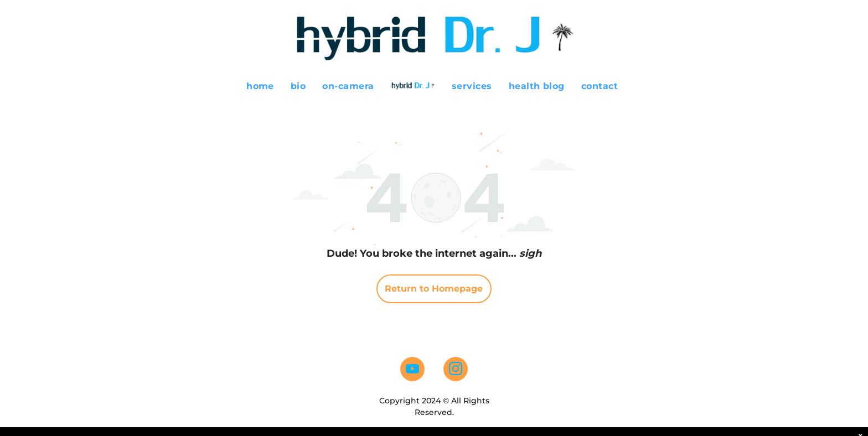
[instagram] (456, 370)
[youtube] (412, 370)
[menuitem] (260, 86)
